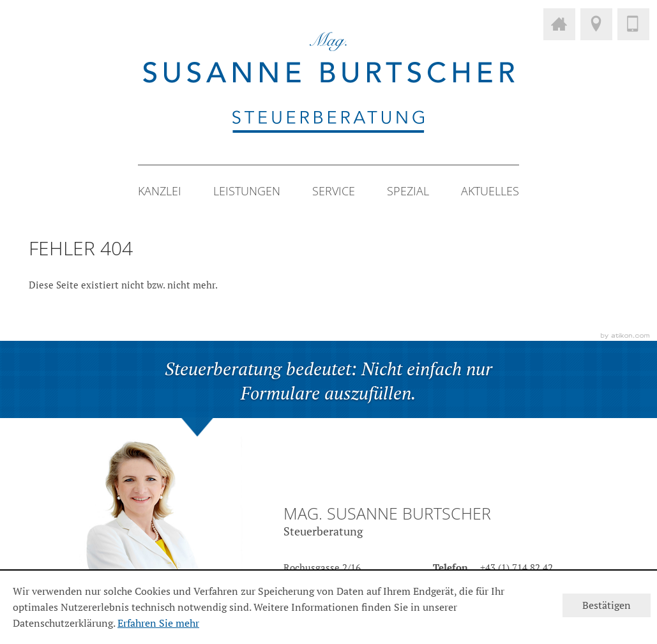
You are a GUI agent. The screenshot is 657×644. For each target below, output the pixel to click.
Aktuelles (490, 191)
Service (334, 191)
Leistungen (247, 191)
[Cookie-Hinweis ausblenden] (607, 605)
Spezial (408, 191)
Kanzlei (160, 191)
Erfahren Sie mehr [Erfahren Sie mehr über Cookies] (158, 623)
